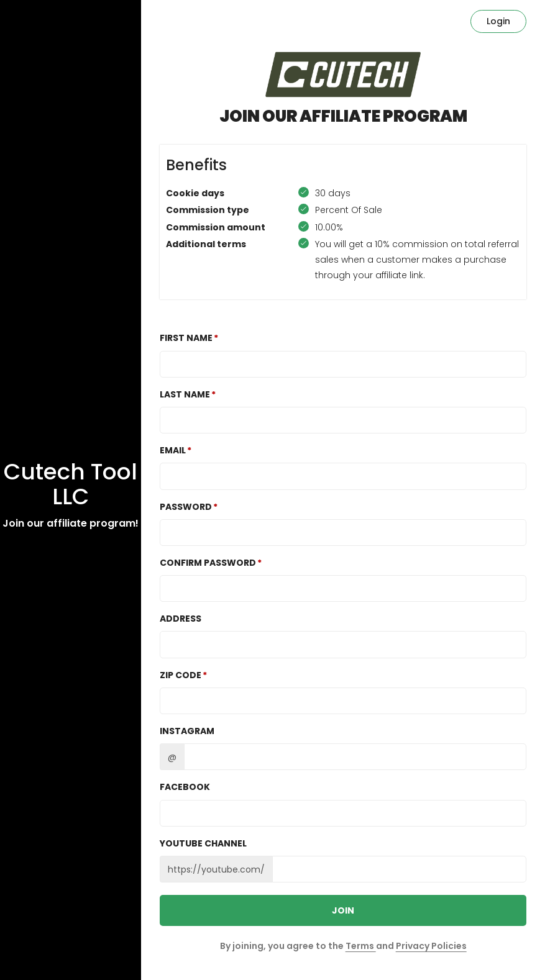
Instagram (187, 731)
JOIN (343, 910)
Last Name (185, 394)
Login (498, 21)
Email (173, 450)
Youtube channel (203, 843)
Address (181, 619)
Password (186, 507)
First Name (186, 338)
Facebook (185, 787)
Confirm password (208, 563)
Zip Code (181, 675)
